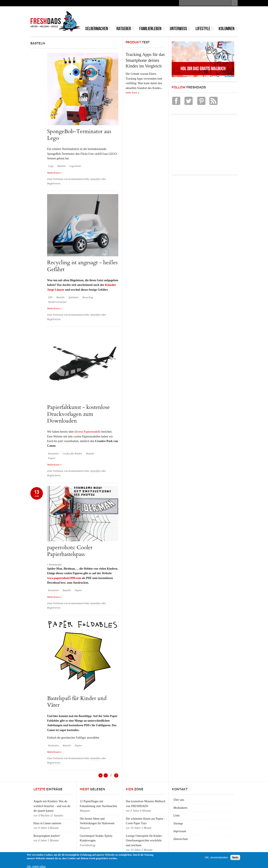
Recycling (88, 297)
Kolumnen (228, 29)
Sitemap (178, 824)
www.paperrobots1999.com (64, 578)
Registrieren (54, 183)
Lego (51, 166)
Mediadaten (180, 808)
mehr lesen (131, 93)
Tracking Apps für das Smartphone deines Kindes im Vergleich (145, 60)
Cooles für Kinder (72, 454)
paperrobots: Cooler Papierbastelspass (70, 551)
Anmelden (95, 179)
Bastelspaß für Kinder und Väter (77, 702)
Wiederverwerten (57, 302)
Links (177, 816)
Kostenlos (53, 454)
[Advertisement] (189, 17)
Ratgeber (125, 29)
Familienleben (152, 29)
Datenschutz (181, 839)
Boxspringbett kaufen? (47, 836)
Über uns (179, 800)
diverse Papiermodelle (88, 432)
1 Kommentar (54, 565)
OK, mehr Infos (36, 866)
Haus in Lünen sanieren (47, 823)
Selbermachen (98, 29)
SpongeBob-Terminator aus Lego (79, 135)
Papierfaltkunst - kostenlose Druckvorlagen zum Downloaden (78, 414)
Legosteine (75, 166)
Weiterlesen (54, 172)
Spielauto (73, 297)
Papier (52, 458)
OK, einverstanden (216, 857)
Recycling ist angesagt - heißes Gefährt (82, 266)
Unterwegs (180, 29)
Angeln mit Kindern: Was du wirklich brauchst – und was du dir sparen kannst (52, 806)
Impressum (180, 831)
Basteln (61, 166)
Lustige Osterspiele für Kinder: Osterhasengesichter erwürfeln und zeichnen (144, 841)
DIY (50, 297)
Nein (235, 857)
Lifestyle (204, 29)
